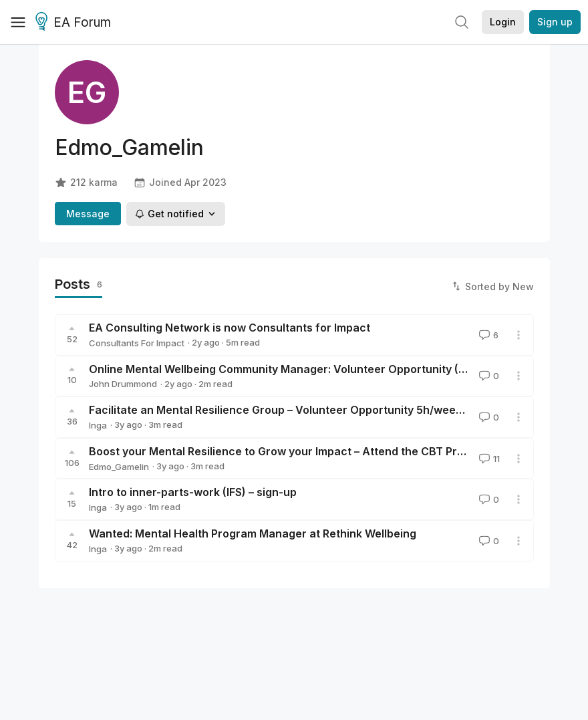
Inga (98, 425)
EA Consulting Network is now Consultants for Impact (230, 328)
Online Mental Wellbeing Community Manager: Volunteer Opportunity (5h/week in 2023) (319, 369)
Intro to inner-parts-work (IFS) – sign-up (193, 492)
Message (88, 214)
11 (488, 459)
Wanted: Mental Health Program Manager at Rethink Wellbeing (253, 533)
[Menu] (18, 22)
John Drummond (123, 384)
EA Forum (75, 23)
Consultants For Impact (137, 343)
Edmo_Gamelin (119, 467)
